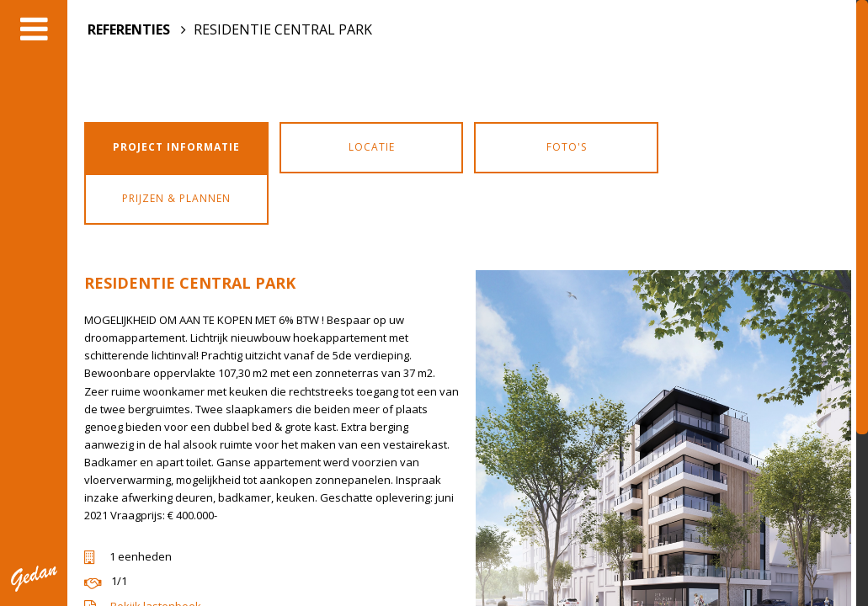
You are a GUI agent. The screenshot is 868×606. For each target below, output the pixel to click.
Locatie (372, 147)
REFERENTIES (129, 29)
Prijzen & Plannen (176, 198)
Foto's (567, 147)
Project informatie (176, 147)
